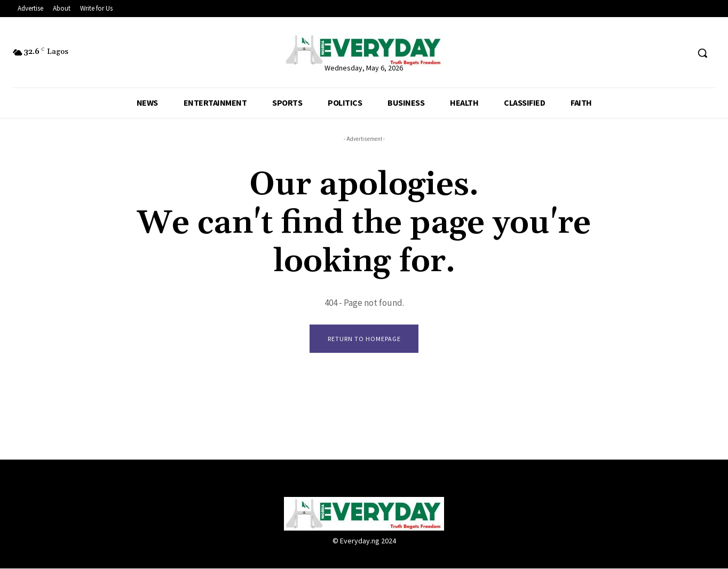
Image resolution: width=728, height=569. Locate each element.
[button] (702, 53)
